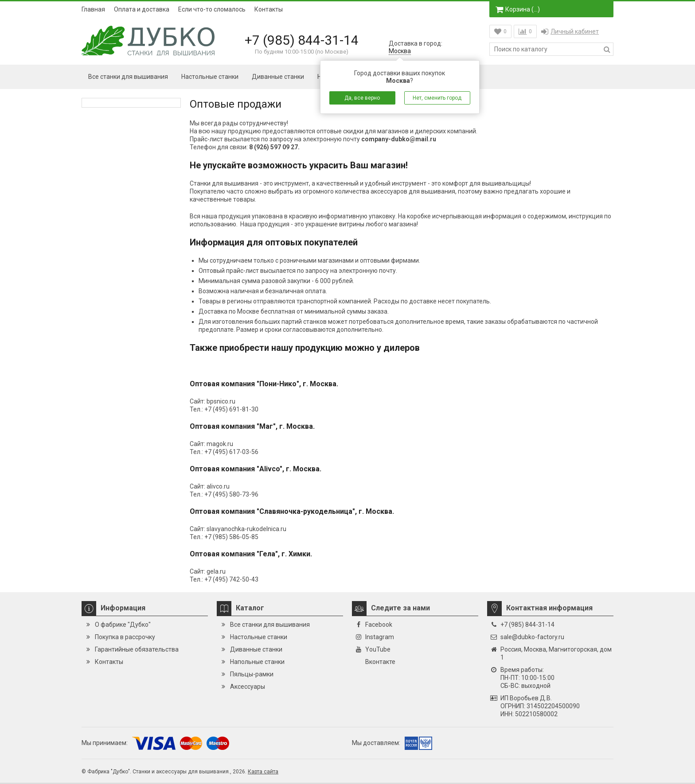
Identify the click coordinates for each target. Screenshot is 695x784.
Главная (93, 9)
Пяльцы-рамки (252, 674)
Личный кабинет (570, 31)
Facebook (379, 625)
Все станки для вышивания (128, 77)
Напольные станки (257, 662)
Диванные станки (278, 77)
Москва (400, 51)
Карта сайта (263, 772)
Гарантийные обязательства (137, 649)
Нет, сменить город (437, 98)
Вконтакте (380, 662)
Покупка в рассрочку (125, 637)
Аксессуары (248, 687)
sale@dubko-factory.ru (532, 637)
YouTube (378, 649)
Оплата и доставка (142, 9)
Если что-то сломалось (212, 9)
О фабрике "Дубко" (123, 625)
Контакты (269, 9)
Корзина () (518, 9)
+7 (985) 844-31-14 (302, 40)
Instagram (380, 637)
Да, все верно (362, 98)
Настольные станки (210, 77)
